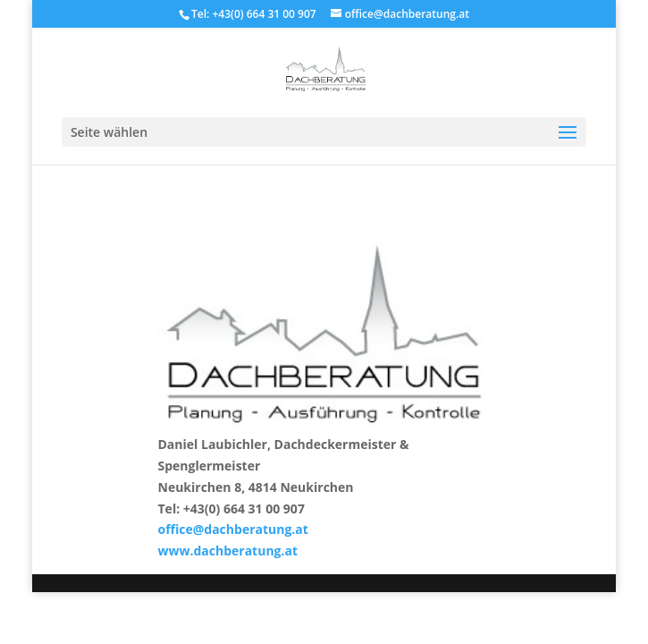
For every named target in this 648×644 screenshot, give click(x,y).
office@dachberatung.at (233, 529)
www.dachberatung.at (228, 551)
